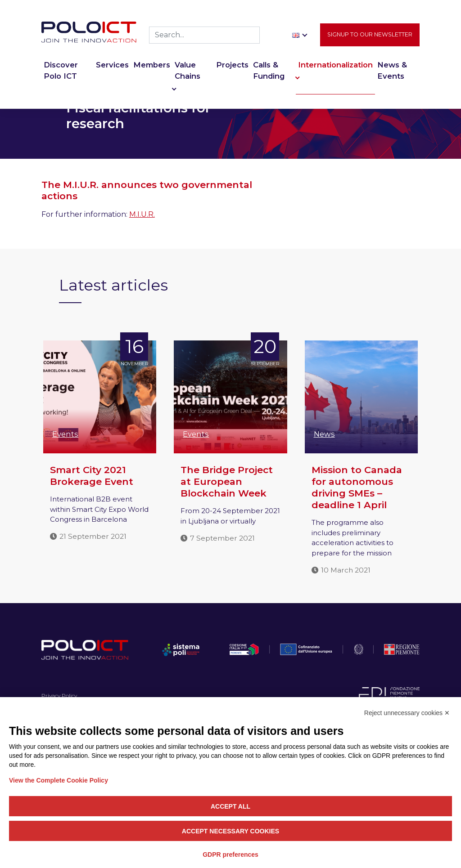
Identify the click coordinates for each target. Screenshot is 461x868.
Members (152, 65)
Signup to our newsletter (370, 34)
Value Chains (188, 70)
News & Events (392, 70)
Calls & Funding (269, 70)
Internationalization (335, 65)
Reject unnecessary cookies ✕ (407, 713)
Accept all (230, 806)
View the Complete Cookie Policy (59, 780)
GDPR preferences (230, 855)
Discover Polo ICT (61, 70)
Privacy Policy (59, 696)
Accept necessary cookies (230, 831)
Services (112, 65)
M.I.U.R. (142, 214)
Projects (232, 65)
